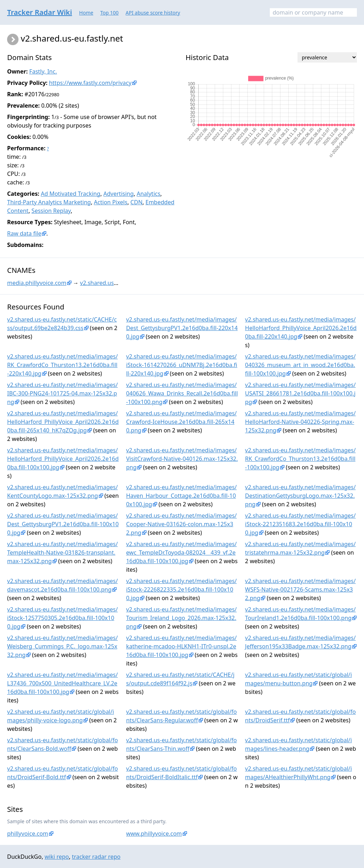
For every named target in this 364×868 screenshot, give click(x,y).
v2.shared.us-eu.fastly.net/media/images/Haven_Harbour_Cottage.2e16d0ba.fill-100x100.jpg (181, 496)
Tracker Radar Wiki (40, 12)
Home (86, 13)
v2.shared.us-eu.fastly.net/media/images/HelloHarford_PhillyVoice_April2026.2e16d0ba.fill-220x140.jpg (301, 328)
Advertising (119, 194)
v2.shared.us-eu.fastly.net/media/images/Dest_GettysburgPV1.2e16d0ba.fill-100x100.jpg (63, 524)
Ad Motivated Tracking (71, 194)
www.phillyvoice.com (154, 834)
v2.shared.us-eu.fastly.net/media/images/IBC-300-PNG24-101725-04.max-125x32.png (62, 393)
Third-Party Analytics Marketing (49, 202)
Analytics (148, 194)
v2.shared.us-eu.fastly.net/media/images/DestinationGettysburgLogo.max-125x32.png (300, 496)
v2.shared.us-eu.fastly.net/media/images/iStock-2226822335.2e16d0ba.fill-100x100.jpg (181, 589)
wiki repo (57, 857)
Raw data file (24, 233)
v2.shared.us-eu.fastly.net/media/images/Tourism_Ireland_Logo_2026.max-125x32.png (181, 618)
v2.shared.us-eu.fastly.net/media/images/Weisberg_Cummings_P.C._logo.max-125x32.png (62, 646)
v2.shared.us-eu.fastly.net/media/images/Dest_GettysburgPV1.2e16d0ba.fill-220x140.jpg (182, 328)
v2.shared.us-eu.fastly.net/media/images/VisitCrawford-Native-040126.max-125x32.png (182, 459)
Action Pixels (111, 202)
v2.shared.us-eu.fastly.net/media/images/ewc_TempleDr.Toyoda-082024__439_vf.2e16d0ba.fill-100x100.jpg (181, 552)
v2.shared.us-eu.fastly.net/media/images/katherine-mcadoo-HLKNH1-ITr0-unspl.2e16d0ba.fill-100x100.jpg (181, 646)
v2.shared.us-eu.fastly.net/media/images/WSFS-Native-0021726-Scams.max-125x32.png (300, 589)
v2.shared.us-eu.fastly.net (114, 283)
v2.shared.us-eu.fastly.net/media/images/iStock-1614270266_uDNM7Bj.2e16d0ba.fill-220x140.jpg (182, 365)
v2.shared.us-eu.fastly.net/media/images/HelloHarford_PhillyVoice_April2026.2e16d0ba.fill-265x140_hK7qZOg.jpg (63, 422)
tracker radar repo (96, 857)
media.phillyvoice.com (37, 283)
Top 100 (109, 13)
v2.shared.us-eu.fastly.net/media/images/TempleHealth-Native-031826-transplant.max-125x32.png (62, 552)
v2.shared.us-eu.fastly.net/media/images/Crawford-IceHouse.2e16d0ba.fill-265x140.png (181, 422)
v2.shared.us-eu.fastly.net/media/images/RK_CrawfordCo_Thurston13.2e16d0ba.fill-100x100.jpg (300, 459)
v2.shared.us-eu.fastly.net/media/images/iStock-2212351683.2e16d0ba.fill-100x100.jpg (300, 524)
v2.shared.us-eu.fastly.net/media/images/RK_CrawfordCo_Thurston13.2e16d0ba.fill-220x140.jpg (62, 365)
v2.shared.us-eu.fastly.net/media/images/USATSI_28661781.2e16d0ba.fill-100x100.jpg (300, 393)
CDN (136, 202)
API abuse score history (153, 13)
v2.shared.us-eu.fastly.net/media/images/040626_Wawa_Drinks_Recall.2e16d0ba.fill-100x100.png (182, 393)
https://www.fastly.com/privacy (90, 83)
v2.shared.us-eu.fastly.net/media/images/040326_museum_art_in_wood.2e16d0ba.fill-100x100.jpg (300, 365)
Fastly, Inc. (43, 71)
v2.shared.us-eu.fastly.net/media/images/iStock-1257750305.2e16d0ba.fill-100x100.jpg (62, 618)
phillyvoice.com (28, 834)
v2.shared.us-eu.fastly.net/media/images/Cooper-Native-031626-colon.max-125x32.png (181, 524)
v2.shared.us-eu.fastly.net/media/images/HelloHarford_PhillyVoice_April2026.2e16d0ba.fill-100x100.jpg (63, 459)
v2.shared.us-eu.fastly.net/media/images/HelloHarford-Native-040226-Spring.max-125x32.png (300, 422)
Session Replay (51, 211)
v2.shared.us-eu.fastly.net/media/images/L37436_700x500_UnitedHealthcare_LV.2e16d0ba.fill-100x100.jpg (62, 683)
